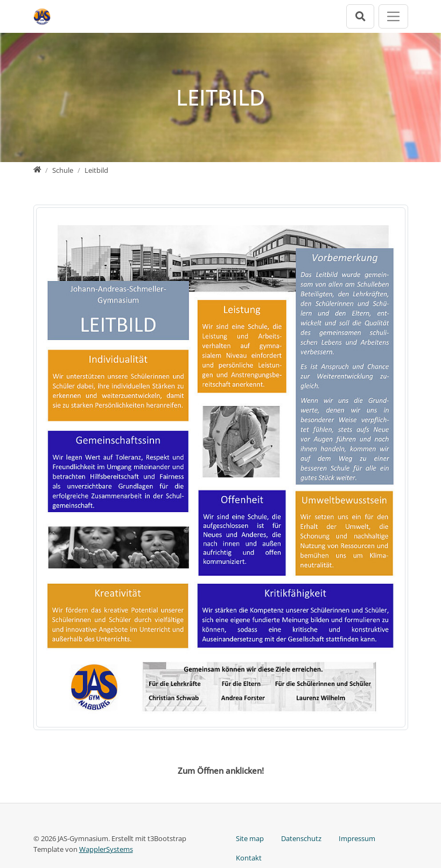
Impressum (357, 838)
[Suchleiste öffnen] (360, 16)
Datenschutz (301, 838)
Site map (250, 838)
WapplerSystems (106, 849)
